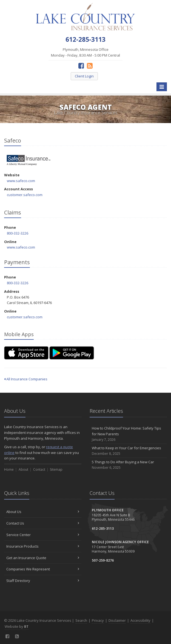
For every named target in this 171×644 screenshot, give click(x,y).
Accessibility (140, 620)
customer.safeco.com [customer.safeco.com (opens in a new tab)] (25, 195)
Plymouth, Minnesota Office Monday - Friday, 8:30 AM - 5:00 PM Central (86, 52)
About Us (43, 512)
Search (81, 620)
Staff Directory (43, 581)
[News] (90, 65)
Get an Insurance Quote (43, 558)
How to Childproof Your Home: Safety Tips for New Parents (128, 434)
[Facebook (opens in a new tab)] (81, 65)
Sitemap (56, 469)
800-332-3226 (18, 233)
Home (9, 469)
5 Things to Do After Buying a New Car (128, 465)
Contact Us (43, 523)
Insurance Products (43, 546)
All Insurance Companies (26, 379)
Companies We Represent (43, 569)
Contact (39, 469)
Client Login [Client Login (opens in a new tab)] (84, 76)
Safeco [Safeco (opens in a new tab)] (29, 160)
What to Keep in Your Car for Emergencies (128, 451)
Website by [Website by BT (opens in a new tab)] (17, 626)
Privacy (98, 620)
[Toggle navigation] (162, 87)
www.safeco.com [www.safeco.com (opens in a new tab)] (21, 181)
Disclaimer (117, 620)
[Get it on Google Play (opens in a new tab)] (72, 353)
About (23, 469)
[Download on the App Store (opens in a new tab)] (26, 353)
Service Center (43, 535)
